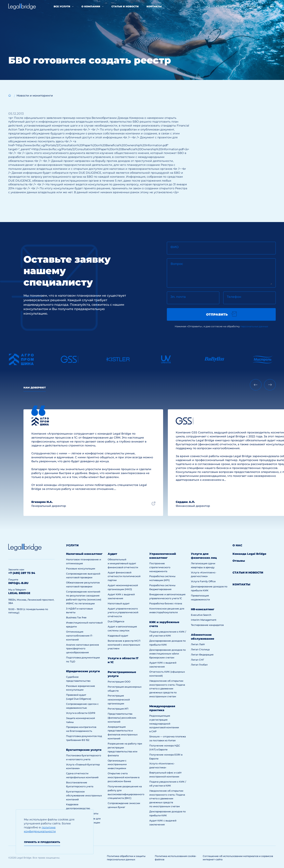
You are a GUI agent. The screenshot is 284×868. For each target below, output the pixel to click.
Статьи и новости (125, 6)
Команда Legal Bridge (249, 554)
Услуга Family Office (203, 581)
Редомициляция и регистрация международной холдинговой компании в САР (164, 724)
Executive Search (201, 615)
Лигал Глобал (199, 665)
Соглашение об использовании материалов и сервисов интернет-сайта (238, 858)
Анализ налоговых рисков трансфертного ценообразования (82, 649)
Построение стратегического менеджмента (160, 567)
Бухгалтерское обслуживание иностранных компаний (84, 795)
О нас (237, 545)
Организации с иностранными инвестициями (117, 764)
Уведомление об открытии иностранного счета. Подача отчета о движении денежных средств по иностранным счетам (167, 689)
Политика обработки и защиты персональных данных (126, 858)
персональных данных (254, 326)
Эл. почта (178, 297)
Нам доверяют (35, 388)
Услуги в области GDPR (81, 713)
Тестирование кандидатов (207, 625)
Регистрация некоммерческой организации (119, 700)
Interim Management (204, 620)
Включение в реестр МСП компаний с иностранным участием (124, 645)
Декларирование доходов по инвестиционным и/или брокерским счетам (168, 654)
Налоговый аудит (119, 603)
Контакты (154, 6)
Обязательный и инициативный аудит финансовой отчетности (123, 563)
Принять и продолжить (42, 842)
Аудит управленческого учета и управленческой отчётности (123, 613)
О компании (91, 6)
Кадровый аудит (118, 636)
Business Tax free (76, 617)
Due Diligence (116, 621)
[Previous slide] (256, 385)
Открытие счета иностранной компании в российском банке (124, 777)
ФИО (175, 247)
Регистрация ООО (119, 682)
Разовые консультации (81, 569)
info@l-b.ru (255, 6)
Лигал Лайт (198, 644)
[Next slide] (270, 385)
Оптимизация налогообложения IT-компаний (80, 636)
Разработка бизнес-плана (166, 603)
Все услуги (62, 6)
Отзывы (239, 561)
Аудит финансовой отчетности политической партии (124, 576)
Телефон (234, 297)
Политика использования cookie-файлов (176, 858)
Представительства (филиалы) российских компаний (122, 718)
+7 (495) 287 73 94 (228, 6)
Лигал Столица (200, 649)
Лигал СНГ (198, 660)
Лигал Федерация (202, 655)
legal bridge (19, 593)
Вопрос (177, 264)
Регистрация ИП (118, 709)
